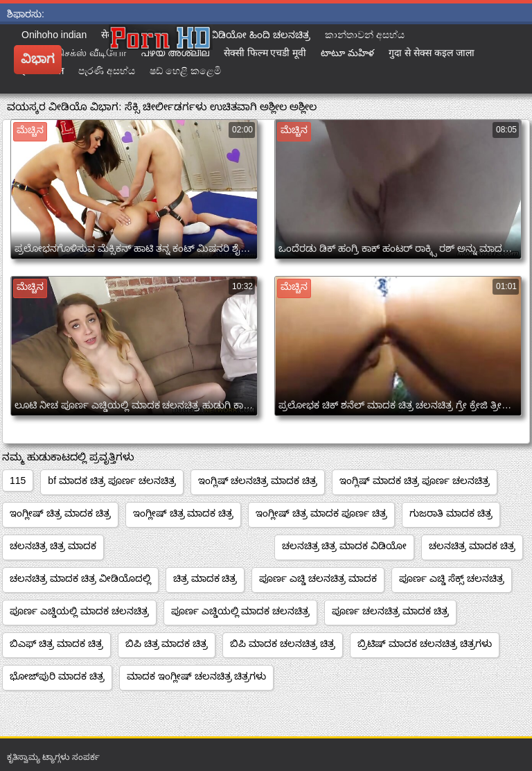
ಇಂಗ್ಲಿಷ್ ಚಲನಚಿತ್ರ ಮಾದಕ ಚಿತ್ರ (258, 480)
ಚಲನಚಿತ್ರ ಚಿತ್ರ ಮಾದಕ (53, 546)
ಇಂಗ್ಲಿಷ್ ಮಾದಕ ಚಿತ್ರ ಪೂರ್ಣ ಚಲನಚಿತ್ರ (415, 480)
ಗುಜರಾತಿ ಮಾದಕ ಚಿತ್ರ (451, 513)
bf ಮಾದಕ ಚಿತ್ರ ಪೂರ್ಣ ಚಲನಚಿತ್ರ (112, 480)
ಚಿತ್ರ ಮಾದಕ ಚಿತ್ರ (205, 578)
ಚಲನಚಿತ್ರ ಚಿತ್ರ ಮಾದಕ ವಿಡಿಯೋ (345, 546)
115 (18, 480)
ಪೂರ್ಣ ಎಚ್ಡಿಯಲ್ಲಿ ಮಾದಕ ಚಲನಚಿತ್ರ (79, 611)
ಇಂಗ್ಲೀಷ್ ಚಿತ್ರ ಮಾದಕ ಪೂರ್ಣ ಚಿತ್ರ (321, 513)
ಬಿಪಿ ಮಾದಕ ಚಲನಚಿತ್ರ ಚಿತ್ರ (283, 643)
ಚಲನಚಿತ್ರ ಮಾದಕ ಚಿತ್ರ (472, 546)
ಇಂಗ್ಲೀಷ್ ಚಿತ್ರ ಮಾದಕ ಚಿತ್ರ (60, 513)
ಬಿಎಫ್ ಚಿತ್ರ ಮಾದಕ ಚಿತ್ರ (56, 643)
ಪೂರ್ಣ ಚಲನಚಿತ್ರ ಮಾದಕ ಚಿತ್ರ (390, 611)
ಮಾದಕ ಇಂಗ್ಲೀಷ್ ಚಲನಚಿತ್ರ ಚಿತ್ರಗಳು (197, 676)
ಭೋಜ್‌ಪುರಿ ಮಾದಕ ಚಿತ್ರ (57, 676)
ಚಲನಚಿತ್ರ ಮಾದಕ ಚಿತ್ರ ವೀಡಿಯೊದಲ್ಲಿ (80, 578)
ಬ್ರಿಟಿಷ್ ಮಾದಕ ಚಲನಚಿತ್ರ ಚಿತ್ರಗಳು (425, 643)
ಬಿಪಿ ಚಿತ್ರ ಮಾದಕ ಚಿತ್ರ (167, 643)
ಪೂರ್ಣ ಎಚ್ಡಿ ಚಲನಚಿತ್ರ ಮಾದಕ (318, 578)
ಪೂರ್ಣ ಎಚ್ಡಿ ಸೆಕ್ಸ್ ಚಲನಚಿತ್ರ (452, 578)
